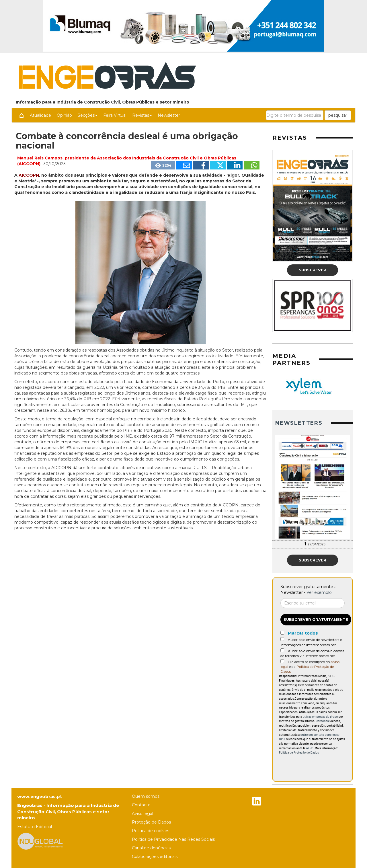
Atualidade (40, 115)
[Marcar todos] (282, 633)
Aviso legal (142, 814)
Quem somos (146, 796)
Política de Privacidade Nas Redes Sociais (173, 839)
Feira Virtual (115, 115)
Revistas (142, 115)
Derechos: (323, 721)
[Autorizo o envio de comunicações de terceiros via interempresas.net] (282, 650)
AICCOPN (29, 175)
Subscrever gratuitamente (316, 619)
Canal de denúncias (151, 848)
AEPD (310, 748)
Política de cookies (151, 831)
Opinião (64, 115)
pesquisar (338, 115)
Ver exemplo (319, 592)
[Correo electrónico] (313, 603)
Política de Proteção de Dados (299, 753)
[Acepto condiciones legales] (282, 661)
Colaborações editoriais (155, 857)
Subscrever (313, 270)
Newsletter (169, 115)
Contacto (141, 805)
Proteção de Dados (151, 822)
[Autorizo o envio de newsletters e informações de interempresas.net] (282, 639)
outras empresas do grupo (320, 717)
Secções (88, 115)
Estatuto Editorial (35, 827)
